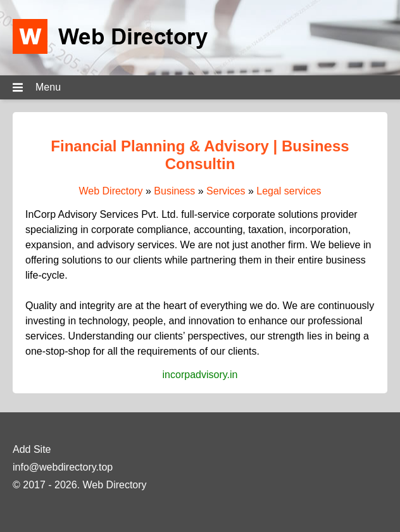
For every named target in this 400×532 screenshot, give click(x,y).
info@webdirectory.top (63, 467)
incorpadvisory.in (200, 375)
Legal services (289, 191)
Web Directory (110, 191)
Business (174, 191)
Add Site (32, 449)
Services (226, 191)
